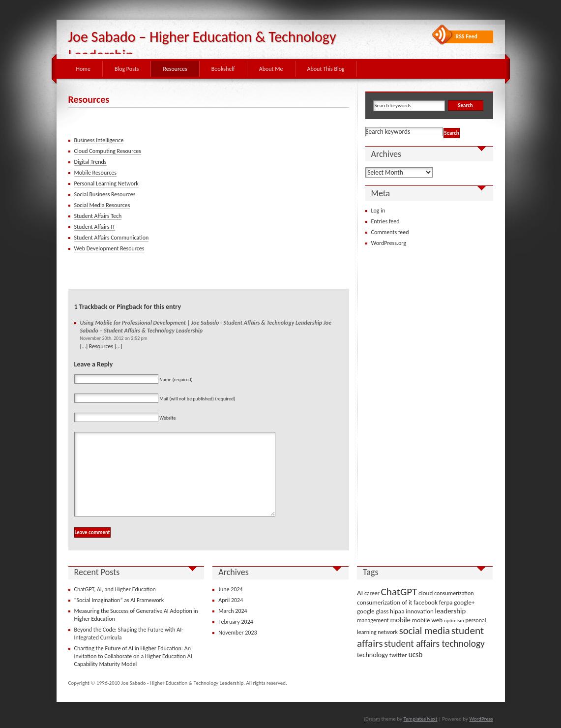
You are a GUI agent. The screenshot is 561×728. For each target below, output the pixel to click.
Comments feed (390, 232)
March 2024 (233, 611)
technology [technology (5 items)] (372, 655)
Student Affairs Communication (112, 238)
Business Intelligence (99, 140)
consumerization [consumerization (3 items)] (454, 593)
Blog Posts (127, 69)
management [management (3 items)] (373, 620)
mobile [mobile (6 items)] (400, 620)
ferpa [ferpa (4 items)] (446, 602)
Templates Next (420, 719)
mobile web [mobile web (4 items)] (428, 620)
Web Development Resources (109, 248)
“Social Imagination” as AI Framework (119, 600)
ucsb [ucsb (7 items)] (416, 654)
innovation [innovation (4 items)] (420, 611)
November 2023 (237, 633)
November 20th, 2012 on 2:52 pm (114, 338)
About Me (271, 69)
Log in (378, 211)
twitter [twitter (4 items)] (398, 655)
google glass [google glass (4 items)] (373, 611)
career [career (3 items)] (372, 593)
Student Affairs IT (95, 227)
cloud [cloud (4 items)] (426, 593)
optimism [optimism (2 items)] (454, 621)
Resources (175, 69)
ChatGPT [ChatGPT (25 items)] (399, 592)
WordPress (481, 719)
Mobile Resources (95, 173)
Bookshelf (223, 69)
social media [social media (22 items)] (425, 631)
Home (83, 69)
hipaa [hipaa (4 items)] (397, 611)
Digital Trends (90, 162)
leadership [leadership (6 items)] (451, 611)
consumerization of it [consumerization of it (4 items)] (384, 602)
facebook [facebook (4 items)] (426, 602)
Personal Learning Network (106, 183)
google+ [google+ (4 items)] (464, 602)
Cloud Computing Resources (108, 151)
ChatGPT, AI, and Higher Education (115, 589)
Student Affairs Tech (98, 216)
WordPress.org (389, 243)
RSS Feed (467, 36)
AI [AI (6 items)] (360, 593)
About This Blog (326, 69)
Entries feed (385, 221)
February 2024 (236, 622)
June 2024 (230, 589)
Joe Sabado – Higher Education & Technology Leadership (202, 46)
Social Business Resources (105, 194)
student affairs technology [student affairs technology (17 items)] (434, 644)
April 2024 (231, 600)
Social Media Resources (102, 205)
